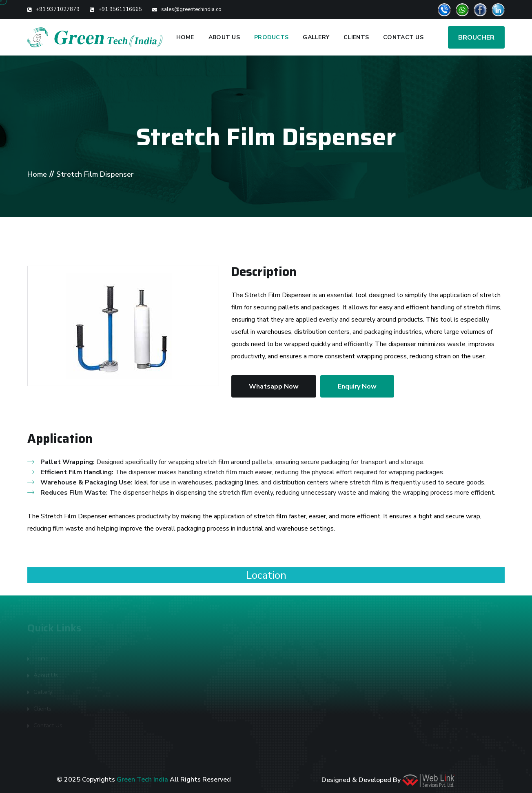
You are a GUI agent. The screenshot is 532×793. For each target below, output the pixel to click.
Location (266, 575)
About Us (224, 37)
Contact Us (403, 37)
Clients (356, 37)
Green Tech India (142, 780)
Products (271, 37)
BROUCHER (476, 38)
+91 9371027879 (58, 9)
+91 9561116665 (120, 9)
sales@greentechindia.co (191, 9)
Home (185, 37)
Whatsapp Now (274, 387)
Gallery (316, 37)
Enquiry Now (357, 387)
